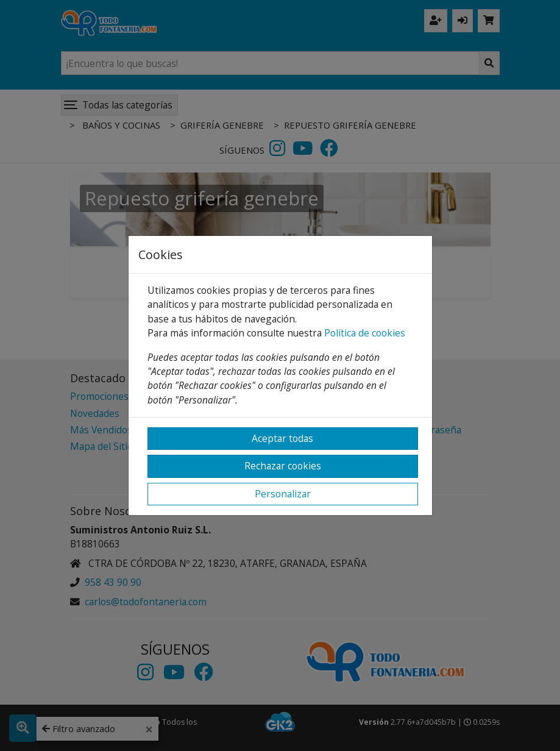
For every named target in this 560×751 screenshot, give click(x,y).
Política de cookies (365, 333)
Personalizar (283, 494)
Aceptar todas (282, 438)
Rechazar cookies (283, 466)
